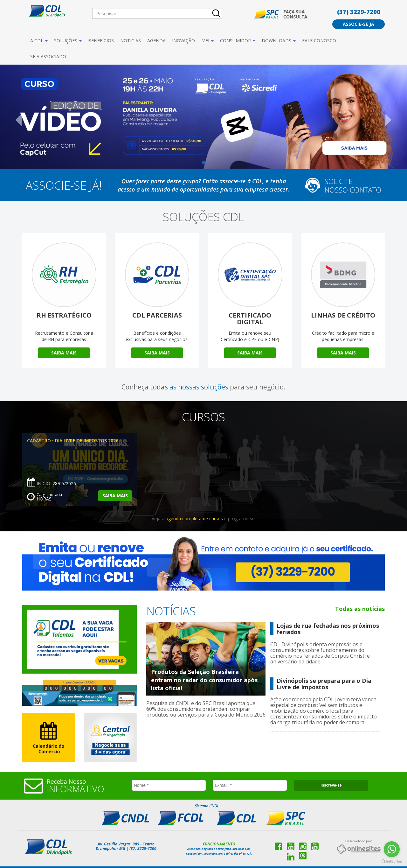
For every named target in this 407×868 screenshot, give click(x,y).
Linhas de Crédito (343, 315)
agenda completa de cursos (194, 518)
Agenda (156, 41)
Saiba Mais (64, 353)
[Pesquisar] (157, 13)
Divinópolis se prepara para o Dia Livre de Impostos (324, 684)
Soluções (68, 41)
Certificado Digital (250, 318)
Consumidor (238, 41)
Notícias (131, 41)
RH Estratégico (64, 315)
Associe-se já (359, 24)
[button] (31, 117)
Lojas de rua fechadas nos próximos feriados (328, 629)
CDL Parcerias (157, 315)
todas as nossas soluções (189, 387)
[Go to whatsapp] (392, 849)
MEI (207, 41)
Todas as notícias (360, 609)
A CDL (39, 41)
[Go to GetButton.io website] (392, 861)
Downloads (279, 41)
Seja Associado (48, 56)
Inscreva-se (331, 785)
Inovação (183, 41)
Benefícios (101, 41)
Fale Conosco (319, 41)
